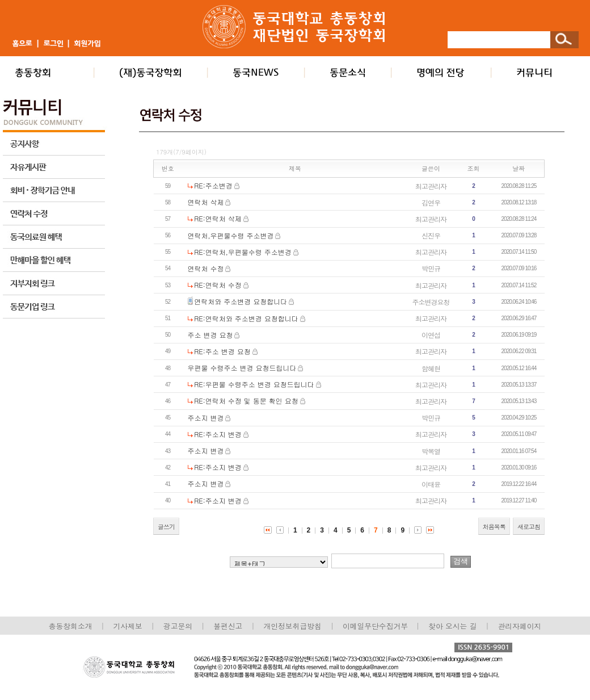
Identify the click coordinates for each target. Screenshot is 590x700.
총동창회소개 (71, 626)
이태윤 (431, 484)
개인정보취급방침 (292, 626)
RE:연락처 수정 (218, 285)
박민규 (431, 268)
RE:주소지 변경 (218, 434)
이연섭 (431, 335)
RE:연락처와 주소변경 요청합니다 (246, 318)
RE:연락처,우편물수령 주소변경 (243, 252)
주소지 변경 (206, 418)
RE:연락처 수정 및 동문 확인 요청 (246, 401)
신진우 (431, 235)
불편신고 (228, 626)
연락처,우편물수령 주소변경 (231, 235)
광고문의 (178, 626)
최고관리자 (431, 186)
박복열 (431, 451)
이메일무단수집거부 (376, 626)
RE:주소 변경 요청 (222, 351)
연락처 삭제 (206, 202)
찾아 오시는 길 (452, 626)
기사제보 (128, 626)
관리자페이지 (520, 626)
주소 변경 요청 (210, 335)
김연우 (431, 202)
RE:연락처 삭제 (218, 218)
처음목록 (494, 527)
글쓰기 (166, 527)
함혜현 (431, 368)
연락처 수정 (206, 268)
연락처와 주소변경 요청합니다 (241, 301)
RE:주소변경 (213, 185)
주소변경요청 (431, 302)
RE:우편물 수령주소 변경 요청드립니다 (254, 384)
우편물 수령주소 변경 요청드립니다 (242, 368)
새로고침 (529, 527)
